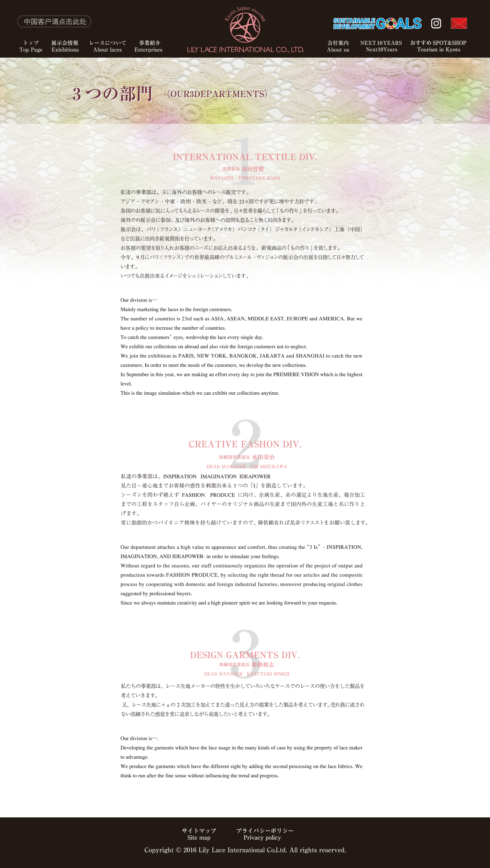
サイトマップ (199, 834)
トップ (23, 32)
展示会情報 (65, 32)
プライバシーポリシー (265, 834)
